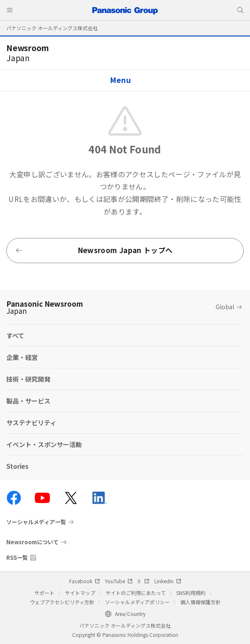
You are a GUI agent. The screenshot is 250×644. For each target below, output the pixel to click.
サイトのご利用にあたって (136, 593)
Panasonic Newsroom (45, 307)
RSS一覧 (17, 557)
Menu (120, 80)
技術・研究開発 (28, 379)
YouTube (119, 581)
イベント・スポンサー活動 (44, 444)
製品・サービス (28, 401)
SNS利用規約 (191, 593)
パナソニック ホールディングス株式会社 (52, 28)
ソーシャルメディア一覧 (36, 522)
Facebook (85, 581)
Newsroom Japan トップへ (94, 250)
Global (225, 307)
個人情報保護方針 (201, 602)
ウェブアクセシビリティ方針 (62, 602)
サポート (44, 593)
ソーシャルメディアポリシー (137, 602)
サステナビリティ (31, 423)
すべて (15, 335)
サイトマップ (80, 593)
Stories (17, 466)
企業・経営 (22, 357)
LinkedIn (168, 581)
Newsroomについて (33, 542)
